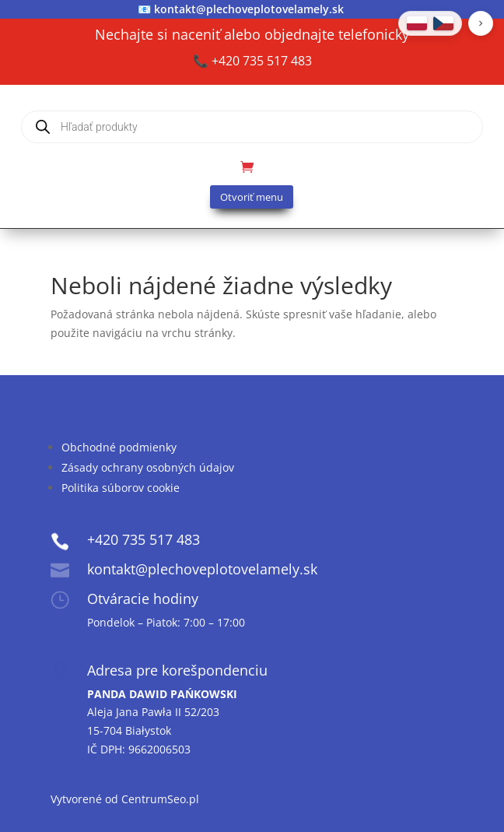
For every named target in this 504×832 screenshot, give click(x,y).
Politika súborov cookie (121, 488)
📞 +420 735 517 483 (252, 61)
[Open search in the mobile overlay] (252, 127)
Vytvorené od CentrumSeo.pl (125, 799)
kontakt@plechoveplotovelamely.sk (249, 9)
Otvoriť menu (252, 197)
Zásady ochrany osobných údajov (148, 467)
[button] (481, 23)
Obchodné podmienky (119, 447)
